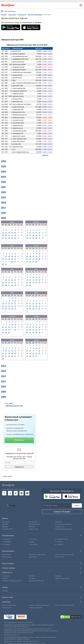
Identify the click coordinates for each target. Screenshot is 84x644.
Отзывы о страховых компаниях (39, 605)
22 (12, 235)
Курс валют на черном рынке (64, 555)
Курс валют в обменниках (37, 555)
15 (12, 233)
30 (15, 238)
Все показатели (10, 11)
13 (6, 233)
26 (3, 238)
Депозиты (32, 527)
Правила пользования (62, 578)
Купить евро (33, 557)
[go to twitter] (16, 493)
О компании (6, 576)
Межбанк (5, 527)
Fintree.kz (19, 440)
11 (33, 233)
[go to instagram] (21, 493)
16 (15, 233)
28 (9, 238)
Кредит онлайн (33, 529)
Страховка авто (7, 608)
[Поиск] (77, 506)
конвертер (45, 155)
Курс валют (6, 522)
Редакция (58, 576)
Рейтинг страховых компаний (64, 605)
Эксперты (32, 578)
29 (12, 238)
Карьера (5, 578)
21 (9, 235)
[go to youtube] (27, 493)
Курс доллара (33, 522)
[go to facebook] (4, 493)
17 (30, 235)
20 (6, 235)
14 (9, 233)
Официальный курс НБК (14, 406)
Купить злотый (60, 557)
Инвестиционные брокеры (63, 524)
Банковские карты (34, 524)
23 (15, 235)
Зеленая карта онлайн (9, 605)
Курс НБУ (5, 524)
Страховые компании (35, 608)
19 (3, 235)
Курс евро (58, 522)
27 (6, 238)
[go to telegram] (10, 493)
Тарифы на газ (60, 527)
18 (33, 235)
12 (3, 233)
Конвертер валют (8, 529)
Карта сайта (8, 476)
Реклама (5, 591)
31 (6, 264)
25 (33, 238)
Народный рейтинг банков (63, 529)
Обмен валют (6, 555)
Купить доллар (7, 557)
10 (30, 233)
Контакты (32, 576)
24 (30, 238)
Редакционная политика (36, 581)
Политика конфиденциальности (12, 581)
